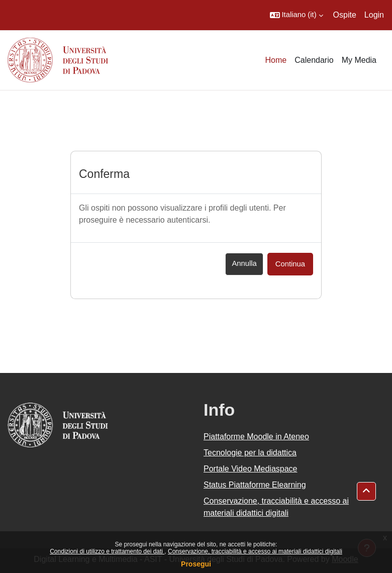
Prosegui (196, 564)
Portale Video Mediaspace (251, 469)
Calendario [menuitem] (314, 60)
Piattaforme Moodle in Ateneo (256, 437)
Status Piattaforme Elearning (255, 485)
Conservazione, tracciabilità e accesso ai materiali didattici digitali (255, 551)
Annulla (244, 263)
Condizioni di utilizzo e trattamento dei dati (107, 551)
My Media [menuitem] (359, 60)
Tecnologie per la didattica (250, 453)
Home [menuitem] (276, 60)
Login (374, 15)
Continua (290, 264)
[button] (297, 15)
